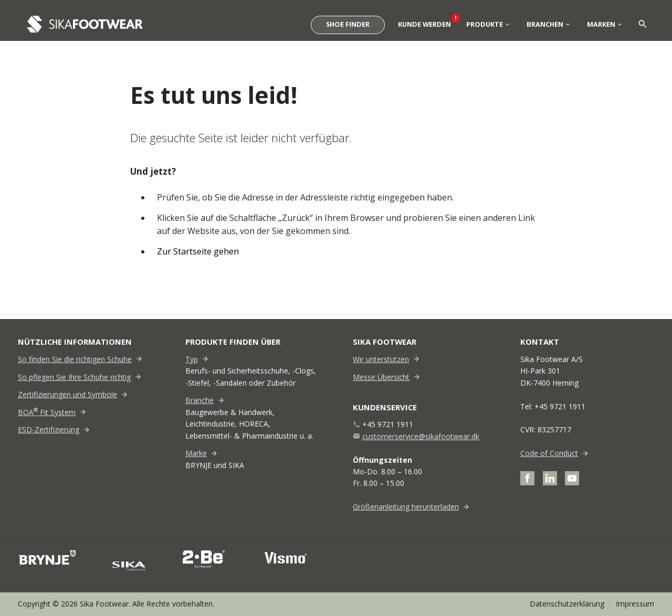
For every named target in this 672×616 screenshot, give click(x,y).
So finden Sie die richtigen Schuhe (75, 359)
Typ (192, 359)
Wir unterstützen (381, 359)
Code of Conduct (549, 453)
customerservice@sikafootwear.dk (421, 436)
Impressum (635, 604)
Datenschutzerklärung (567, 604)
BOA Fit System (47, 412)
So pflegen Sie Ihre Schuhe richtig (74, 377)
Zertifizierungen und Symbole (67, 394)
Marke (196, 453)
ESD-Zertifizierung (49, 429)
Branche (199, 400)
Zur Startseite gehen (198, 251)
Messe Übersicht (381, 377)
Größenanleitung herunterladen (406, 507)
